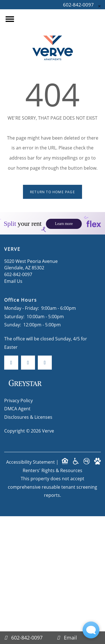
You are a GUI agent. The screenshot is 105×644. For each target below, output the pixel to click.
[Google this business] (45, 340)
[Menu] (10, 19)
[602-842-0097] (26, 638)
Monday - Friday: (22, 285)
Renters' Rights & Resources (53, 448)
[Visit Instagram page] (28, 340)
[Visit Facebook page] (11, 340)
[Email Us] (79, 638)
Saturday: (14, 294)
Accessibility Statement (31, 439)
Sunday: (13, 302)
